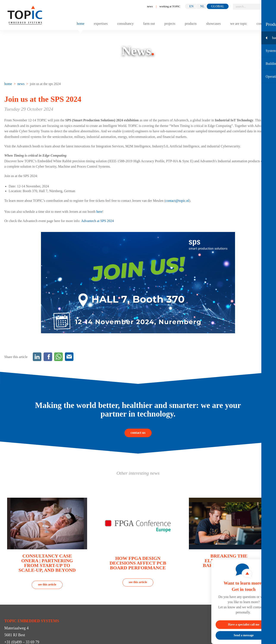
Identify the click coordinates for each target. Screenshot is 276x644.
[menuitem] (9, 84)
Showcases (213, 24)
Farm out (149, 24)
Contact (262, 24)
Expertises (101, 24)
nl (202, 6)
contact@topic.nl (177, 201)
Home (81, 24)
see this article (47, 585)
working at (170, 6)
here (99, 212)
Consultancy (125, 24)
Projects (170, 24)
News (150, 6)
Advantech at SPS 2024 (97, 221)
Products (191, 24)
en (191, 6)
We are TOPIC (239, 24)
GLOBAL (218, 6)
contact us (138, 433)
